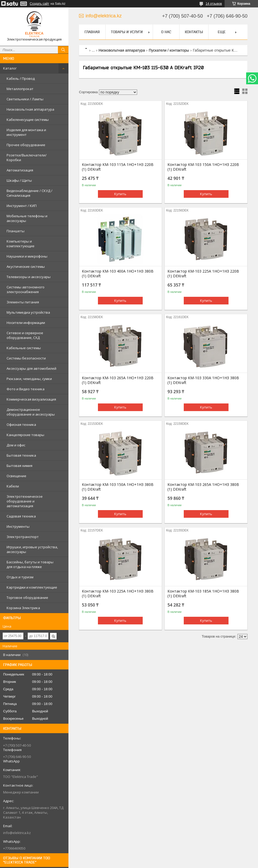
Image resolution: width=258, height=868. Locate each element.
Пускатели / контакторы (169, 50)
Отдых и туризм (20, 577)
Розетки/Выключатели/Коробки (27, 157)
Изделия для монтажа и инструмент (26, 132)
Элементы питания (23, 302)
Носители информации (26, 323)
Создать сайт (39, 4)
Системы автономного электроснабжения (26, 289)
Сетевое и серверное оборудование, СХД (25, 335)
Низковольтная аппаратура (30, 109)
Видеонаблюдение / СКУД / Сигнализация (29, 193)
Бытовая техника (21, 455)
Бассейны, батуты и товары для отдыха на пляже (30, 564)
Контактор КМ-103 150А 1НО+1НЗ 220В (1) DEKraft (203, 167)
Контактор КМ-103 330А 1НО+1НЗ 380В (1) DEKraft (203, 380)
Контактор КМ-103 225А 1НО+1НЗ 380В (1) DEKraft (118, 594)
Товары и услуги (127, 32)
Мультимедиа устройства (28, 312)
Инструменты (18, 526)
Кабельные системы (24, 348)
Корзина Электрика (23, 608)
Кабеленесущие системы (28, 120)
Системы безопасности (26, 358)
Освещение (16, 476)
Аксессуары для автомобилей (31, 368)
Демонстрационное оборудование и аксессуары (31, 412)
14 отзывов (214, 4)
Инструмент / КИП (22, 206)
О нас (166, 32)
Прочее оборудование (26, 145)
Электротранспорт (23, 537)
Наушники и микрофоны (27, 256)
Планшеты (16, 231)
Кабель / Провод (21, 78)
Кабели (13, 486)
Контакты (194, 32)
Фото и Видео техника (26, 389)
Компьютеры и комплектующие (21, 244)
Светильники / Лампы (25, 99)
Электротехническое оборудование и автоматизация (25, 501)
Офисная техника (21, 425)
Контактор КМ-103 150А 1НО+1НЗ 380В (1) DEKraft (118, 487)
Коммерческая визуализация (31, 399)
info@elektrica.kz (17, 833)
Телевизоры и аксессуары (29, 277)
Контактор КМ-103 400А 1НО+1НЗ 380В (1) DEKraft (118, 274)
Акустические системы (26, 267)
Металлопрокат (20, 89)
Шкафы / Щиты (19, 180)
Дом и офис (16, 445)
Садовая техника (21, 516)
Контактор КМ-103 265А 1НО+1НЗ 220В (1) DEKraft (118, 380)
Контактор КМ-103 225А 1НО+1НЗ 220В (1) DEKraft (203, 274)
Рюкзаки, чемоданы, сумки (29, 379)
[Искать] (63, 50)
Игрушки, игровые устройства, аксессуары (32, 549)
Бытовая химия (19, 466)
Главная (92, 32)
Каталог (10, 68)
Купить (120, 194)
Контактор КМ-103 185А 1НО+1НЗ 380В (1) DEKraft (203, 594)
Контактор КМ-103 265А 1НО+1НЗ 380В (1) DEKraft (203, 487)
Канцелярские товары (25, 435)
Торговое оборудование (27, 598)
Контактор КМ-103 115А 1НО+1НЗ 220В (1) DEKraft (118, 167)
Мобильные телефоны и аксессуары (27, 218)
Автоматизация (20, 170)
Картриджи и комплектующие (32, 587)
